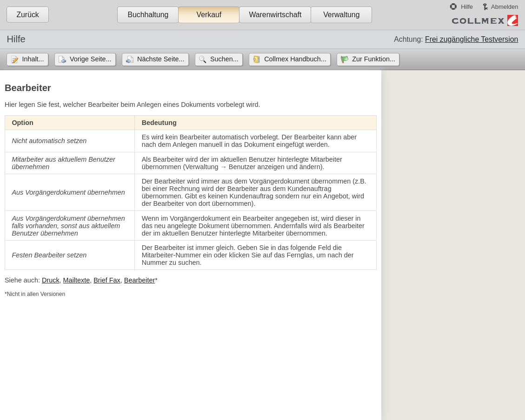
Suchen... (224, 59)
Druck (51, 280)
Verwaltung (341, 15)
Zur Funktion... (374, 59)
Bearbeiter (140, 280)
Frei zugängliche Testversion (472, 39)
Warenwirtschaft (275, 15)
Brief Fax (107, 280)
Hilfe (467, 7)
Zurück (27, 15)
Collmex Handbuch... (295, 59)
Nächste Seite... (161, 59)
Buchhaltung (148, 15)
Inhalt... (33, 59)
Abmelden (505, 7)
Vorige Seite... (91, 59)
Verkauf (209, 15)
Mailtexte (77, 280)
